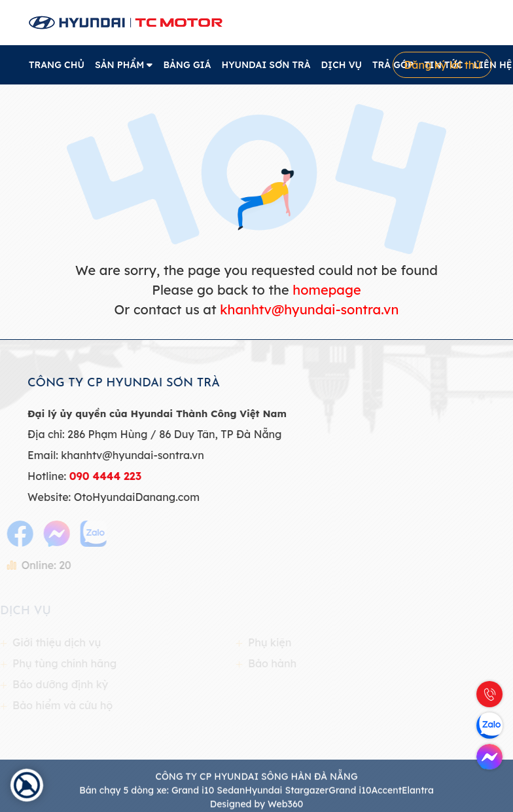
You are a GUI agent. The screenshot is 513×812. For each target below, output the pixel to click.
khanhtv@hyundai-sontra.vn (309, 309)
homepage (327, 290)
